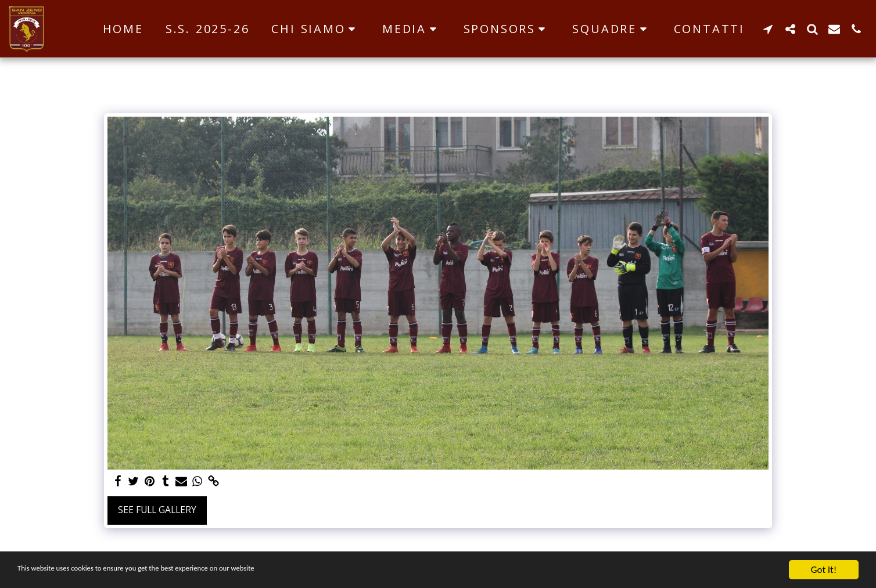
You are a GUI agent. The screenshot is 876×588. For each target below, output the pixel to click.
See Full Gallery (157, 510)
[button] (316, 29)
